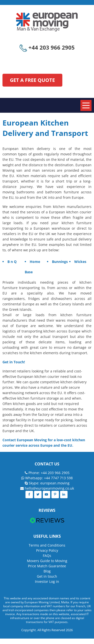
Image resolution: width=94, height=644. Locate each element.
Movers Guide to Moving (47, 561)
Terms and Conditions (47, 545)
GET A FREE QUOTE (32, 80)
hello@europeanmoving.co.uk (49, 488)
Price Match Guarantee (47, 566)
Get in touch (47, 576)
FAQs (47, 556)
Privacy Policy (47, 550)
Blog (47, 571)
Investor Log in (47, 581)
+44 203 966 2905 (47, 47)
